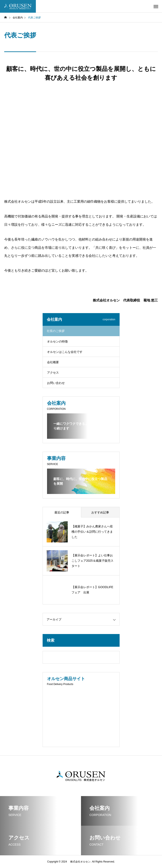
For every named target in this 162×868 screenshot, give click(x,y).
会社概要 (53, 362)
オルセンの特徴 (57, 341)
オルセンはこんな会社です (65, 352)
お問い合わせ (56, 383)
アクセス (53, 373)
